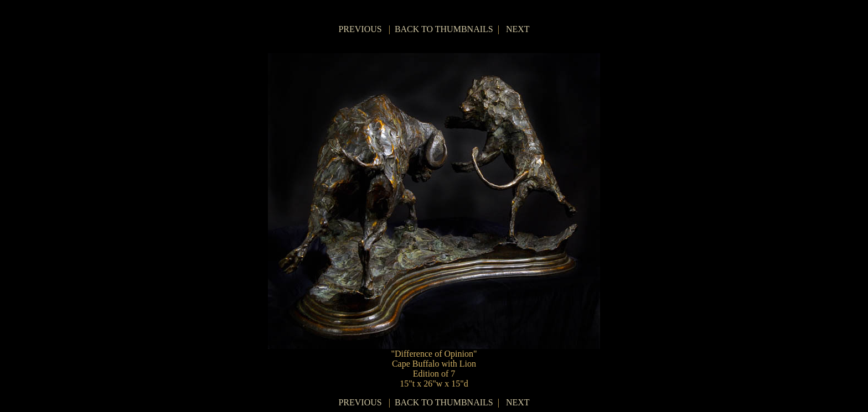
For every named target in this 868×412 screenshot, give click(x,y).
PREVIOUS (360, 29)
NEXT (518, 29)
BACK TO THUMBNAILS (444, 29)
